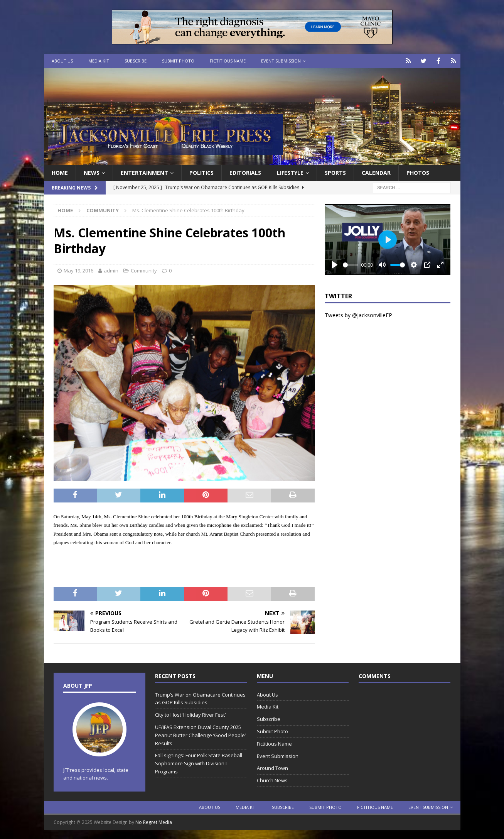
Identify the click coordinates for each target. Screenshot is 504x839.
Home (60, 172)
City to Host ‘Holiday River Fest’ (190, 714)
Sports (335, 172)
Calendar (376, 172)
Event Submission (281, 61)
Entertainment (144, 172)
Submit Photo (178, 61)
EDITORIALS (245, 172)
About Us (62, 61)
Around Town (272, 768)
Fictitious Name (228, 61)
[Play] (335, 264)
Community (144, 270)
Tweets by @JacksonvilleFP (358, 315)
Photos (418, 172)
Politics (201, 172)
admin (111, 270)
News (92, 172)
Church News (272, 780)
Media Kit (99, 61)
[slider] (351, 264)
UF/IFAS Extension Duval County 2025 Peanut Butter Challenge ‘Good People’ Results (200, 734)
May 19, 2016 (78, 270)
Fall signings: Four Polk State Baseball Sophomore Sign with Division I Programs (199, 763)
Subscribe (136, 61)
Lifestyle (290, 172)
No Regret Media (154, 822)
